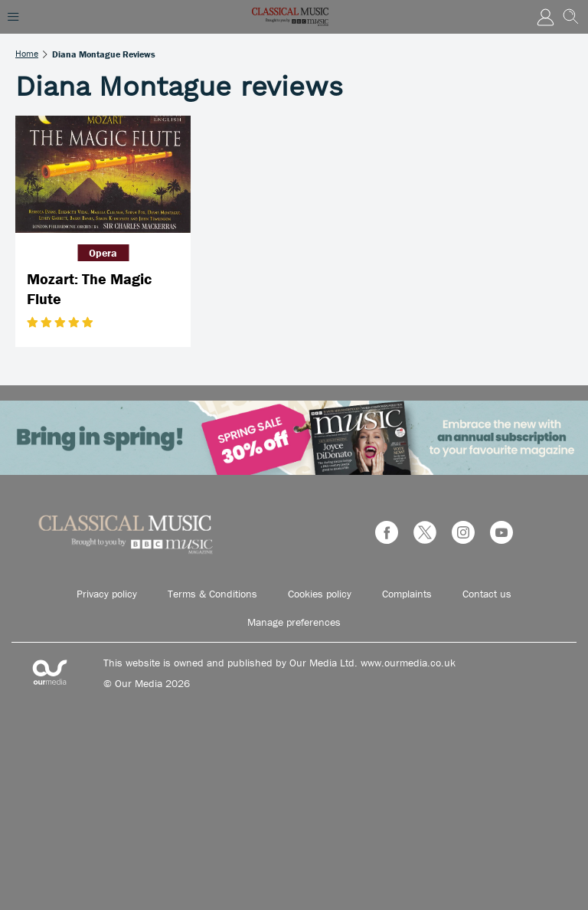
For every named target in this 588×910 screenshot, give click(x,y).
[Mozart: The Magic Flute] (103, 174)
